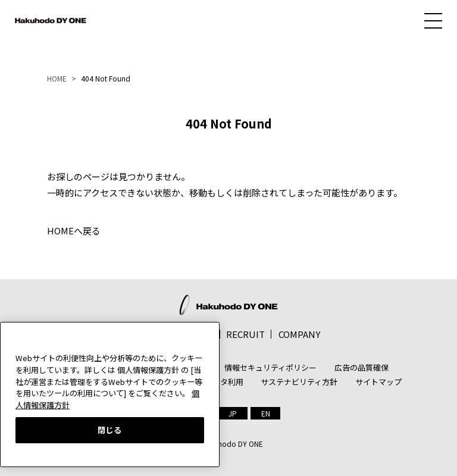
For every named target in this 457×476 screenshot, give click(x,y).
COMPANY (299, 334)
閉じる (110, 430)
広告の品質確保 (361, 367)
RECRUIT (245, 334)
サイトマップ (378, 382)
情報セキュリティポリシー (270, 367)
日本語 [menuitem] (233, 414)
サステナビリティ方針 (299, 382)
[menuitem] (233, 414)
